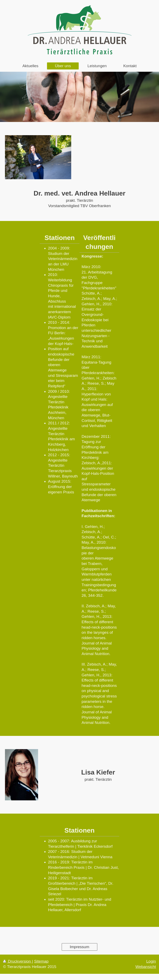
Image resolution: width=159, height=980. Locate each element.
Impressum (79, 947)
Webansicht (146, 967)
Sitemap (41, 961)
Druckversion (17, 961)
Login (151, 961)
